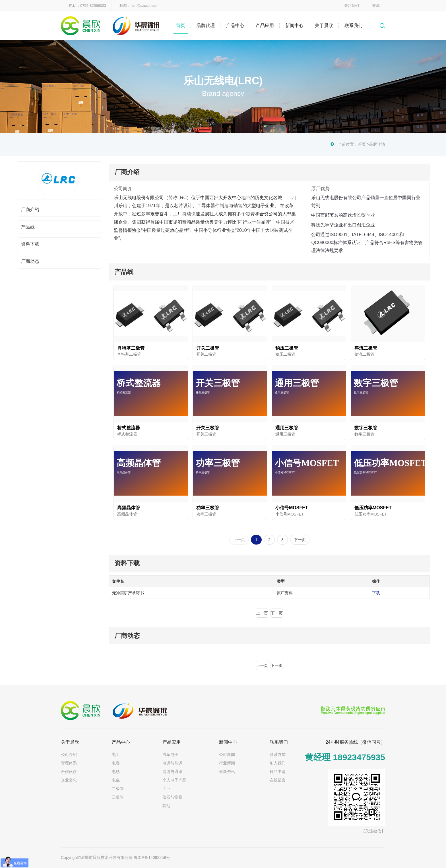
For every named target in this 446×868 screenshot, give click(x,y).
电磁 (116, 780)
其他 (166, 806)
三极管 (118, 797)
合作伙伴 (69, 772)
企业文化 (69, 780)
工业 (166, 789)
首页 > (364, 144)
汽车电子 (170, 754)
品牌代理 (206, 26)
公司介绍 (69, 754)
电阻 (116, 754)
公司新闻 (227, 754)
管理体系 (69, 763)
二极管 (118, 789)
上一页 (239, 540)
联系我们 (354, 26)
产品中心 (235, 26)
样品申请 (278, 772)
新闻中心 (294, 26)
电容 (116, 763)
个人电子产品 (174, 780)
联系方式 (278, 754)
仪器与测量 (172, 797)
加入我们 (278, 763)
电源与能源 (172, 763)
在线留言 (278, 780)
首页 (181, 26)
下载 (376, 593)
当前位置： (348, 144)
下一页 (300, 540)
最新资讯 (227, 772)
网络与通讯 (172, 772)
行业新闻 (227, 763)
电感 (116, 772)
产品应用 (265, 26)
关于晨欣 (324, 26)
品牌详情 (377, 144)
